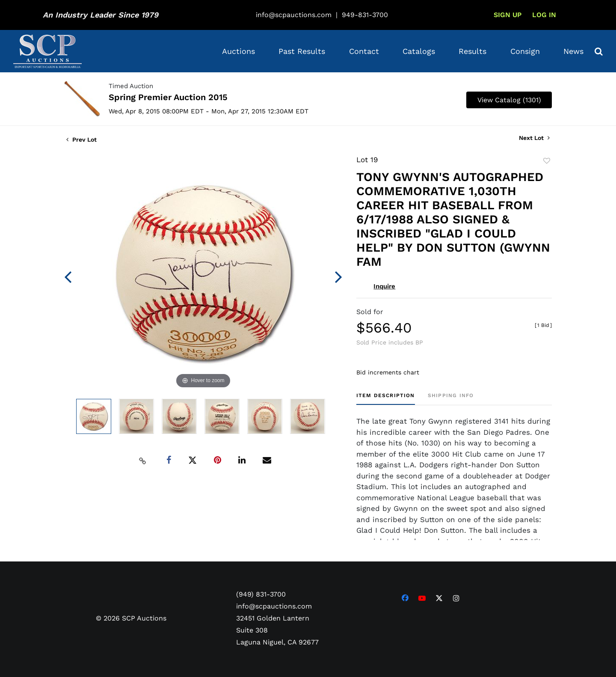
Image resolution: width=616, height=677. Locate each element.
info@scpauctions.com (294, 15)
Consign (525, 51)
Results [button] (472, 51)
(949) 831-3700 (261, 594)
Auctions (238, 51)
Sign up (508, 15)
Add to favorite (547, 161)
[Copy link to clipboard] (143, 460)
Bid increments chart (388, 372)
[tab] (386, 399)
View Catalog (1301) (509, 100)
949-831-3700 (365, 15)
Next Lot (534, 138)
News (573, 51)
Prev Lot (81, 140)
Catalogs (419, 51)
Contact (364, 51)
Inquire (384, 286)
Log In (544, 15)
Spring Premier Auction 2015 (168, 97)
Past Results (302, 51)
